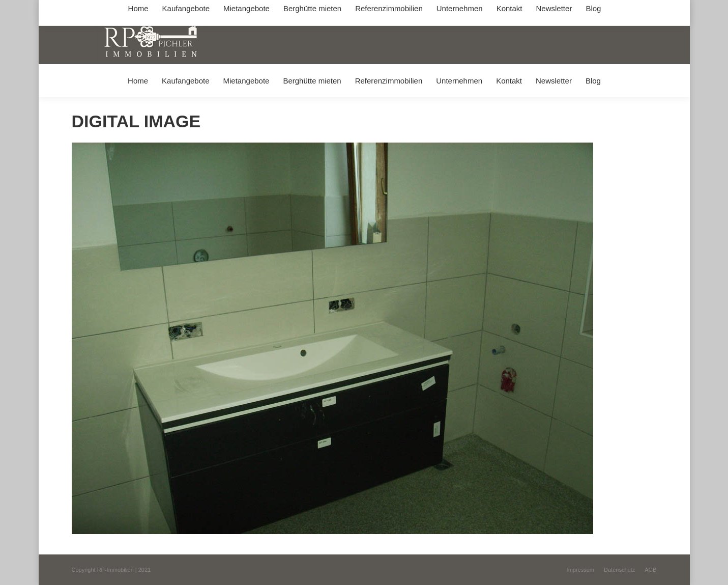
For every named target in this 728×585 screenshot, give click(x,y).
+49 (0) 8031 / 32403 (233, 9)
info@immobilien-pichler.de (313, 9)
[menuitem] (138, 81)
